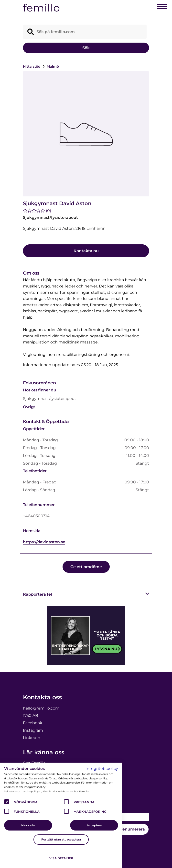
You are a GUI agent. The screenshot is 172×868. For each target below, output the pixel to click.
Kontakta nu (86, 251)
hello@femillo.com (41, 708)
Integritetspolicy (102, 769)
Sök (86, 48)
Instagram (33, 730)
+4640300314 (36, 516)
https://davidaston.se (44, 542)
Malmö (53, 66)
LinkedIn (32, 738)
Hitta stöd (32, 66)
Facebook (33, 723)
